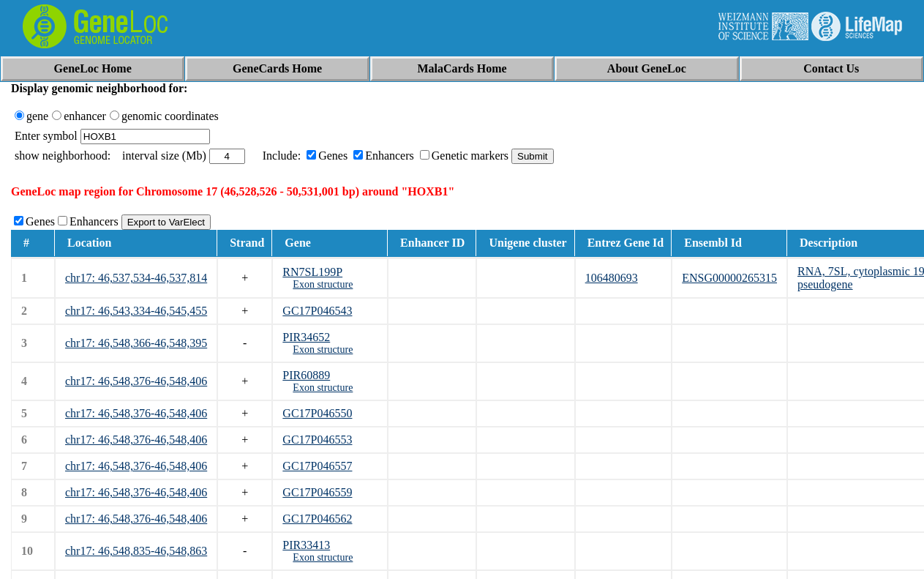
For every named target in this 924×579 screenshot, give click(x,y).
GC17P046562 (317, 519)
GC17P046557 (317, 466)
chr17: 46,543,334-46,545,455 (136, 311)
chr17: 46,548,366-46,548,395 (136, 343)
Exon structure (323, 284)
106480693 (612, 278)
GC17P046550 (317, 413)
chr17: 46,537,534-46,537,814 (136, 278)
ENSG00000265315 (729, 278)
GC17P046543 (317, 311)
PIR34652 (306, 337)
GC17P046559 (317, 492)
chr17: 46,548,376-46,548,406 (136, 381)
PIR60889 (306, 375)
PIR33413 (306, 545)
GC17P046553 (317, 440)
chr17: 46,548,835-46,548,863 (136, 551)
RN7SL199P (312, 272)
